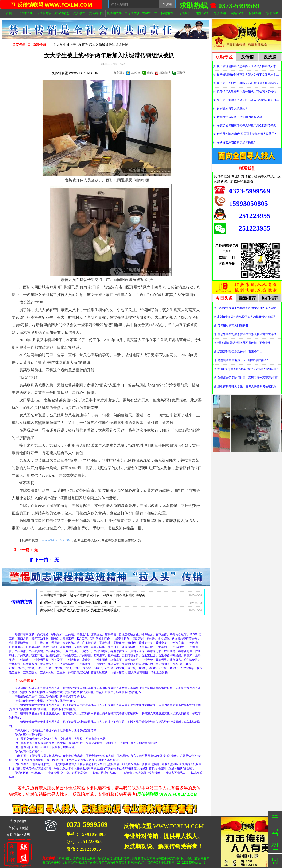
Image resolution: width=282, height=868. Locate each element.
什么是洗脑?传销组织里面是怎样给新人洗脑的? (246, 134)
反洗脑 (270, 57)
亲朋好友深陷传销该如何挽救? (236, 142)
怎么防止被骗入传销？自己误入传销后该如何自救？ (249, 100)
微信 (150, 73)
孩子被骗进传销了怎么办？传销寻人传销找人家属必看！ (249, 66)
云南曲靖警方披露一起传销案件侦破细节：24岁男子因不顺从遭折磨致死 (93, 598)
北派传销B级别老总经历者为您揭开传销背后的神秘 (249, 317)
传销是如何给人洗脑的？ (232, 108)
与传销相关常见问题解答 (233, 325)
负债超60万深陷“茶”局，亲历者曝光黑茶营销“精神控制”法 (249, 378)
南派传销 (39, 45)
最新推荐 (247, 298)
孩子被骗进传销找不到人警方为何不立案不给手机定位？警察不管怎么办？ (249, 75)
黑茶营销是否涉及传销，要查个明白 (240, 352)
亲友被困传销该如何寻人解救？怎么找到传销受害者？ (249, 125)
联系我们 (247, 168)
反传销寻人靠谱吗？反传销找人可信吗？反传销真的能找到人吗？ (249, 92)
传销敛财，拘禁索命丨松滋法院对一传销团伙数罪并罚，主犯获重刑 (90, 590)
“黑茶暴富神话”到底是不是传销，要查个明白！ (247, 343)
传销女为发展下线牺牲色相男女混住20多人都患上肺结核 (249, 308)
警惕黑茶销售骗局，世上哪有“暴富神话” (243, 360)
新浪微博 (165, 73)
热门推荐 (270, 298)
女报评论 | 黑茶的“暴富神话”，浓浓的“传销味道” (248, 369)
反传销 (247, 57)
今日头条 (224, 298)
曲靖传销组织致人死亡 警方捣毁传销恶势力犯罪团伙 (78, 605)
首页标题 (19, 45)
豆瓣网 (181, 73)
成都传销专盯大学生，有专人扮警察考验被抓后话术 (249, 386)
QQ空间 (136, 73)
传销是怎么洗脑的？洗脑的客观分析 (239, 117)
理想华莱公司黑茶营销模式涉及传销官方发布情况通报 (249, 334)
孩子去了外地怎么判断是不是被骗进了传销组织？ (248, 83)
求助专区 (224, 57)
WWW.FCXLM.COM (56, 540)
